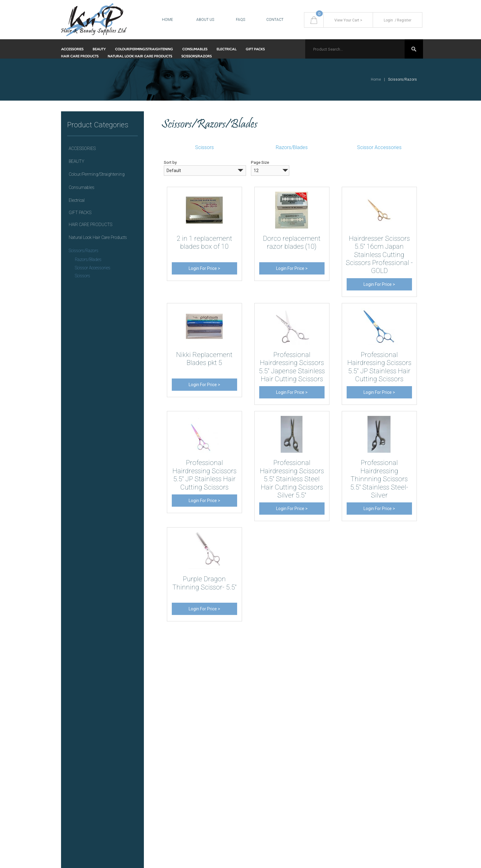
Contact (275, 20)
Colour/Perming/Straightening (144, 49)
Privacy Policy (260, 714)
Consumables (195, 49)
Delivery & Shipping (265, 702)
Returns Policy (261, 725)
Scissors (83, 276)
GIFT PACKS (255, 49)
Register (403, 20)
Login (388, 20)
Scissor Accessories (93, 268)
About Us (205, 20)
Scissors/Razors (196, 56)
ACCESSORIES (72, 49)
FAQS (240, 20)
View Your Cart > (348, 20)
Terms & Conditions (266, 736)
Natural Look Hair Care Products (140, 56)
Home (167, 20)
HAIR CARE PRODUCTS (80, 56)
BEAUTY (99, 49)
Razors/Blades (88, 259)
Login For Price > (204, 268)
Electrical (227, 49)
